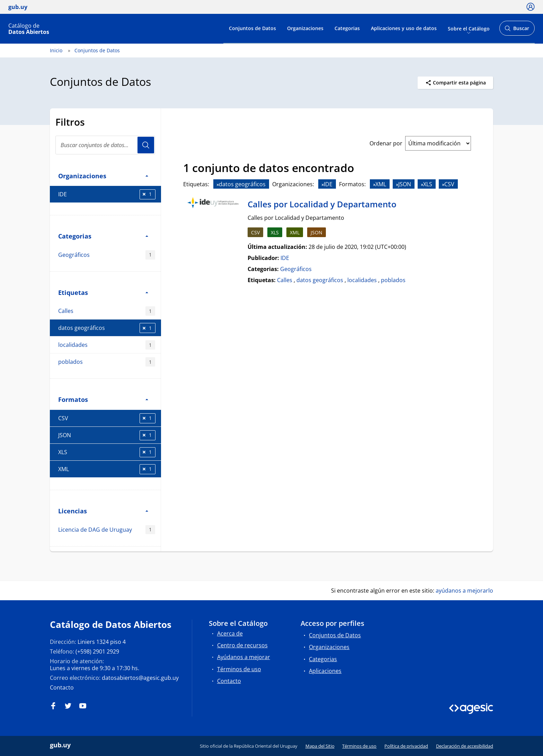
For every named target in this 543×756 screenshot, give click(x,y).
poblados (107, 362)
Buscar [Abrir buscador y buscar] (517, 30)
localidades (107, 345)
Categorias (347, 28)
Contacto (62, 687)
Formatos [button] (103, 399)
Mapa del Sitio (320, 746)
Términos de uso (239, 669)
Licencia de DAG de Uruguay (107, 530)
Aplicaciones (325, 671)
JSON (107, 435)
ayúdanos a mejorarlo (464, 591)
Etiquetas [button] (103, 292)
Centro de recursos (242, 645)
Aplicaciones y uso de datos (404, 28)
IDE (107, 194)
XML (107, 469)
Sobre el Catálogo (469, 28)
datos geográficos (107, 328)
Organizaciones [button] (103, 176)
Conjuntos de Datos (252, 28)
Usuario (146, 145)
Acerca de (230, 633)
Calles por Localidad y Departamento (322, 204)
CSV (107, 418)
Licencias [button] (103, 511)
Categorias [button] (103, 236)
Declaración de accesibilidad (465, 746)
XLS (107, 452)
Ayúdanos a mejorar (244, 657)
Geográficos (107, 255)
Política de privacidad (406, 746)
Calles (107, 311)
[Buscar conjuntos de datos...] (105, 145)
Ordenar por (386, 143)
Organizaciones (305, 28)
